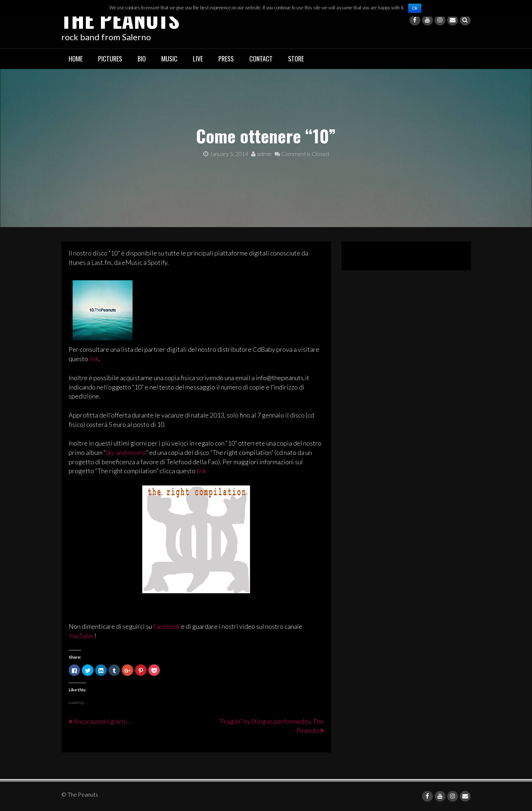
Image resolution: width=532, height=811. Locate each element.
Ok (415, 8)
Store (296, 59)
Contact (261, 59)
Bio (142, 59)
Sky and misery (126, 452)
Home (76, 59)
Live (198, 59)
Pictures (110, 59)
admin (261, 154)
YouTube (81, 636)
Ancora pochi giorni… (102, 721)
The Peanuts (121, 19)
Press (226, 59)
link (94, 359)
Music (169, 59)
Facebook (166, 626)
